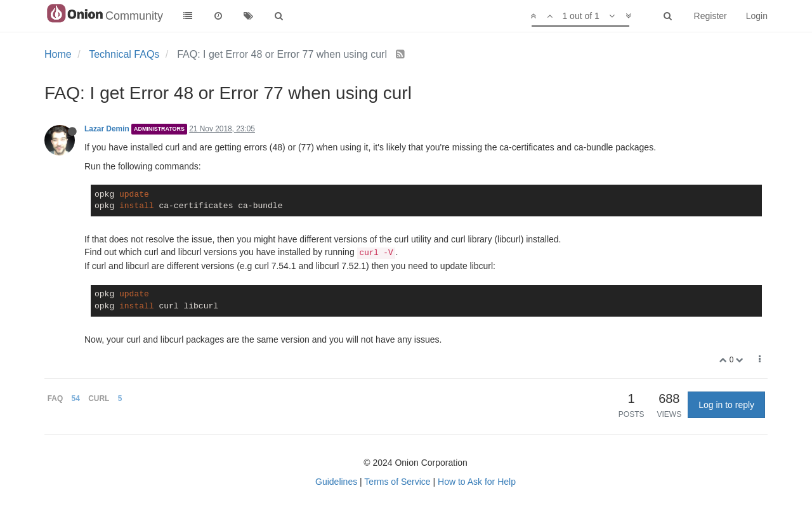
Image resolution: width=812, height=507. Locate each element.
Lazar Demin (107, 129)
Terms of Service (397, 482)
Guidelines (336, 482)
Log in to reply (726, 405)
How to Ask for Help (477, 482)
